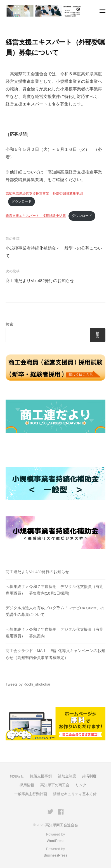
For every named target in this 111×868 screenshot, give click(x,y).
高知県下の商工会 (55, 785)
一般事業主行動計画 (31, 794)
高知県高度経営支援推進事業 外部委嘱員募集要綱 (44, 194)
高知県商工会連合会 (62, 825)
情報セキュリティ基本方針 (75, 794)
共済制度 (89, 776)
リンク (81, 785)
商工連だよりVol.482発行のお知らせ (40, 281)
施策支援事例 (41, 776)
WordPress (55, 841)
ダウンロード (22, 201)
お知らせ (17, 776)
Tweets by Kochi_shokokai (28, 684)
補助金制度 (67, 776)
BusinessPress (55, 855)
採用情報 (27, 785)
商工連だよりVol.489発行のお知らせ (37, 572)
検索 (10, 324)
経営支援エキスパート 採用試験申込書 (36, 216)
